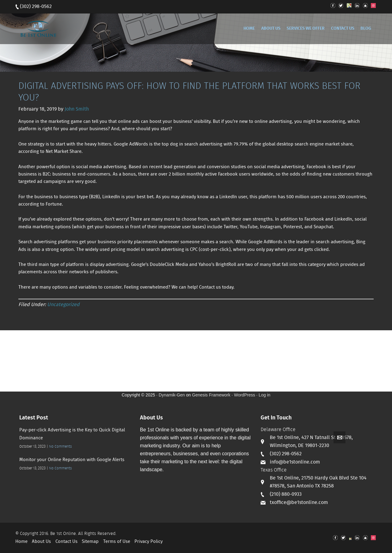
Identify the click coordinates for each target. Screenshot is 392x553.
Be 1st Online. (64, 534)
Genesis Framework (211, 395)
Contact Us (66, 542)
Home (21, 542)
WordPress (245, 395)
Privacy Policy (149, 542)
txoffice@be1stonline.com (299, 503)
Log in (265, 395)
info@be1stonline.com (295, 462)
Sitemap (90, 542)
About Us (41, 542)
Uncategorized (63, 305)
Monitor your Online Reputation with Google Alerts (72, 460)
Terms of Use (117, 542)
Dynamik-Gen (172, 395)
